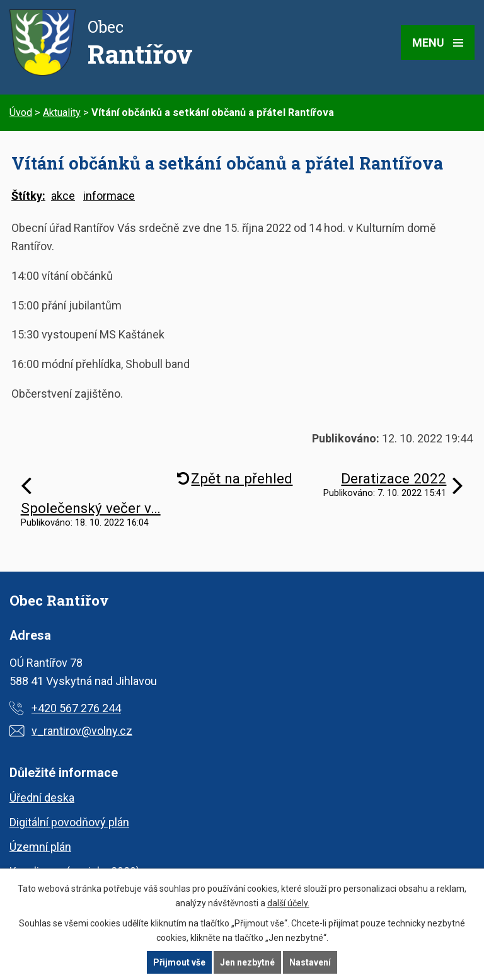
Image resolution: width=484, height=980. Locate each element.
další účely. (288, 903)
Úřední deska (42, 798)
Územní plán (40, 847)
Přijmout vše (179, 962)
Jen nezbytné (247, 962)
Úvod (21, 112)
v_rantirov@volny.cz (82, 731)
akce (63, 196)
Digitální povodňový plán (69, 822)
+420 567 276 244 (76, 708)
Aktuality (62, 112)
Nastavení (310, 962)
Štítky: (28, 196)
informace (109, 196)
